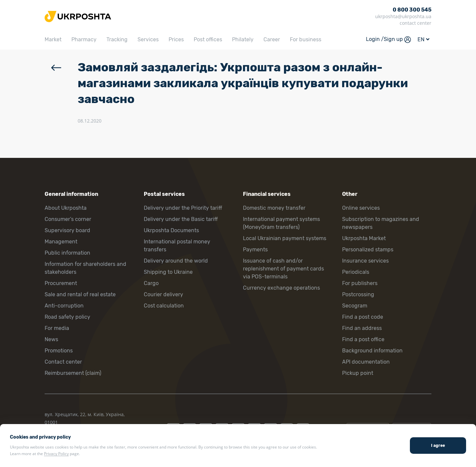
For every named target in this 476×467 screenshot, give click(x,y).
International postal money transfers (177, 246)
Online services (361, 208)
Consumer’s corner (68, 219)
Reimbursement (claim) (73, 373)
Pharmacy (84, 39)
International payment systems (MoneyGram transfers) (281, 223)
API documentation (366, 362)
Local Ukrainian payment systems (285, 238)
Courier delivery (163, 294)
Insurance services (365, 261)
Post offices (208, 39)
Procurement (61, 283)
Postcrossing (358, 294)
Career (272, 39)
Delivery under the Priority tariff (183, 208)
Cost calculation (164, 306)
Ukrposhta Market (364, 238)
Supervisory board (67, 230)
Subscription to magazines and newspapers (381, 223)
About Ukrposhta (66, 208)
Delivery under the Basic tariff (181, 219)
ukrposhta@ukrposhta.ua (403, 16)
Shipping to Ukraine (168, 272)
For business (306, 39)
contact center (416, 23)
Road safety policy (67, 317)
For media (57, 328)
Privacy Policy (56, 454)
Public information (67, 253)
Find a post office (363, 339)
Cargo (151, 283)
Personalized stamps (368, 250)
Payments (255, 250)
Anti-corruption (64, 306)
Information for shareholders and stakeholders (85, 268)
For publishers (360, 283)
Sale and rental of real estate (80, 294)
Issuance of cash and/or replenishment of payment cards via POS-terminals (283, 269)
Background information (372, 351)
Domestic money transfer (274, 208)
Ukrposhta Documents (171, 230)
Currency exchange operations (281, 288)
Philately (243, 39)
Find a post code (363, 317)
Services (148, 39)
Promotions (59, 351)
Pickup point (358, 373)
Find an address (362, 328)
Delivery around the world (176, 261)
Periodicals (356, 272)
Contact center (63, 362)
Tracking (117, 39)
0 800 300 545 (412, 10)
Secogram (355, 306)
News (51, 339)
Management (61, 242)
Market (53, 39)
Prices (176, 39)
